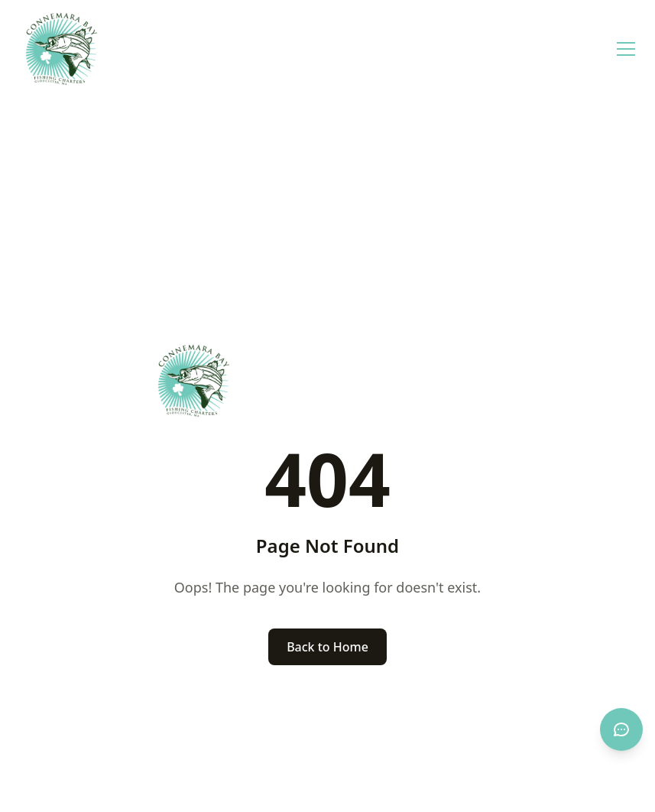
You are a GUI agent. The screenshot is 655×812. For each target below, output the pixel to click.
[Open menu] (626, 49)
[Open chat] (621, 729)
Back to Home (327, 647)
